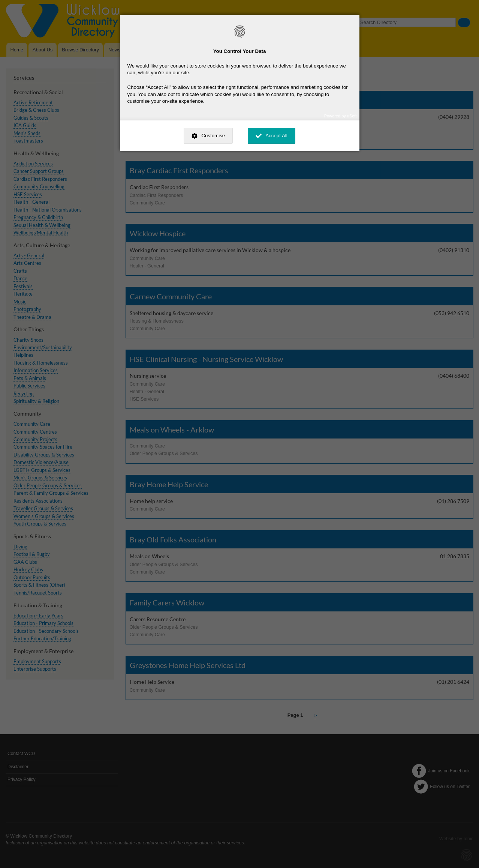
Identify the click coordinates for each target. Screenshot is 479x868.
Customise (213, 136)
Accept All (276, 136)
